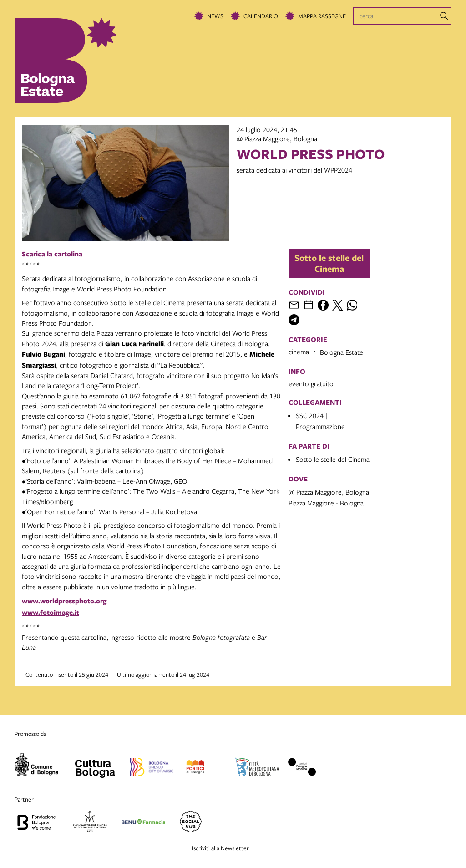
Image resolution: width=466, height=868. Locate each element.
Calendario (261, 16)
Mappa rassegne (322, 16)
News (215, 16)
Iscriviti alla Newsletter (220, 848)
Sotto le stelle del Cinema (329, 263)
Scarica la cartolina (52, 254)
